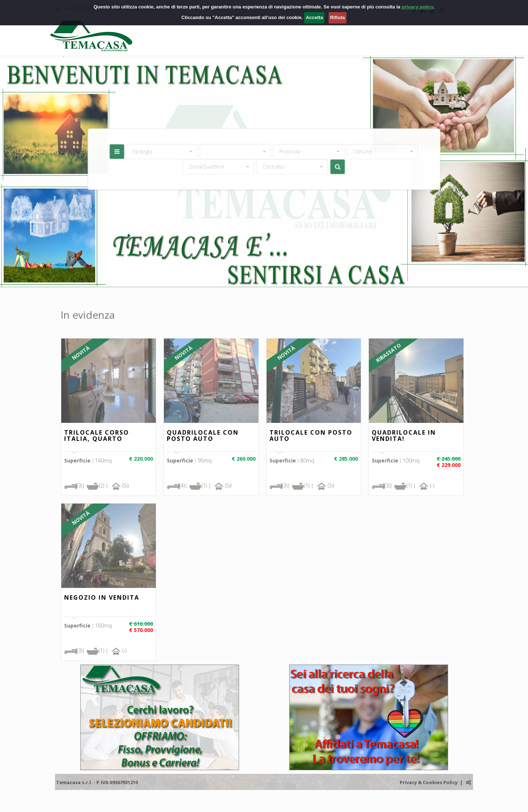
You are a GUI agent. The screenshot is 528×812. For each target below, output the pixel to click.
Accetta (314, 17)
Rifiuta (337, 17)
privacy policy (417, 7)
